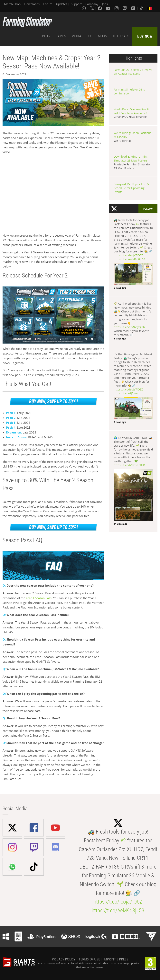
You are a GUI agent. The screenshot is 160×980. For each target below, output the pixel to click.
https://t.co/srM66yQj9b (129, 327)
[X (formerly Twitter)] (92, 8)
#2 (138, 224)
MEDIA (76, 36)
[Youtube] (108, 8)
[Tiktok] (142, 8)
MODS (102, 36)
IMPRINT (110, 959)
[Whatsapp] (84, 8)
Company (92, 4)
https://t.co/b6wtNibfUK (129, 465)
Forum (48, 4)
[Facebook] (100, 8)
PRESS (124, 959)
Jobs (105, 4)
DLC (89, 36)
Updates (62, 4)
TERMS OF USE (89, 959)
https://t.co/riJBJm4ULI (128, 393)
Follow (148, 209)
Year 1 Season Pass (39, 598)
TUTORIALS (121, 36)
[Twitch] (125, 8)
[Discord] (134, 8)
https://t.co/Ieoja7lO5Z (128, 255)
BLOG (46, 36)
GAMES (61, 36)
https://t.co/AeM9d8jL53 (129, 259)
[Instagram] (117, 8)
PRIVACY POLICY (64, 959)
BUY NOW (145, 36)
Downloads (32, 4)
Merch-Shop (12, 4)
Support (76, 4)
